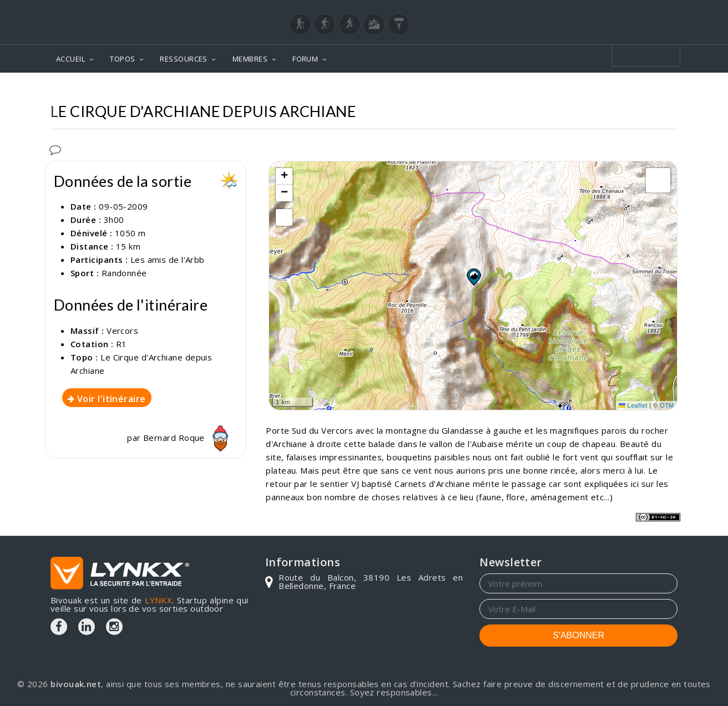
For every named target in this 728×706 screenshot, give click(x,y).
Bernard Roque (189, 438)
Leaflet (633, 405)
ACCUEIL (70, 59)
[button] (473, 277)
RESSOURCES (184, 59)
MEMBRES (250, 59)
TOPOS (122, 59)
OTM (667, 405)
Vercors (122, 331)
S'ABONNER (578, 635)
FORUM (305, 59)
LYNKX (158, 600)
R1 (122, 344)
